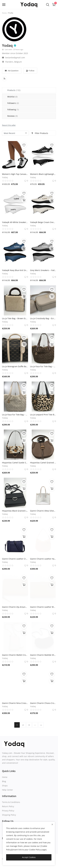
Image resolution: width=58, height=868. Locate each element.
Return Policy (8, 806)
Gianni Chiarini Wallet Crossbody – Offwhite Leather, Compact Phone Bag (15, 655)
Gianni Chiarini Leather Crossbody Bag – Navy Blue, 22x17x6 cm (15, 559)
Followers (13, 103)
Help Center (7, 790)
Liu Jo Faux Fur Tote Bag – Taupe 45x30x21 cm (43, 366)
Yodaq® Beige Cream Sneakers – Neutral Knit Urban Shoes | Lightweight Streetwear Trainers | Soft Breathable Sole (43, 222)
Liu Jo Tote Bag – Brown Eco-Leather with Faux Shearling (15, 318)
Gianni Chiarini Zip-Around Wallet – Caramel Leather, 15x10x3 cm (15, 607)
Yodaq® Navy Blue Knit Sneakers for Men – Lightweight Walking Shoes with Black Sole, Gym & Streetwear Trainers (15, 270)
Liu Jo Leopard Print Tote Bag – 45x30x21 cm (43, 415)
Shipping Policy (9, 815)
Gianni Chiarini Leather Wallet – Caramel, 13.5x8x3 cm (43, 607)
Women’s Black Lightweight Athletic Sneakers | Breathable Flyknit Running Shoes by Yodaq (43, 174)
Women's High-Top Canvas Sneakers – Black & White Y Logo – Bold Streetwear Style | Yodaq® (15, 174)
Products (14, 90)
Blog (4, 781)
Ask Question (12, 71)
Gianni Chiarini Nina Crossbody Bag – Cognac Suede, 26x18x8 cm (15, 703)
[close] (52, 824)
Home (4, 13)
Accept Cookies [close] (29, 857)
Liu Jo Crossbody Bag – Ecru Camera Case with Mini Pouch (43, 318)
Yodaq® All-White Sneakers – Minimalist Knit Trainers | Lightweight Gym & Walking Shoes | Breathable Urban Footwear (15, 222)
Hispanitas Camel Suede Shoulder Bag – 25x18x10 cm (15, 463)
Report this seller (9, 125)
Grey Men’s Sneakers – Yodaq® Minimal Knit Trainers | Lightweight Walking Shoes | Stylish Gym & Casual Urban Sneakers (43, 270)
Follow (30, 71)
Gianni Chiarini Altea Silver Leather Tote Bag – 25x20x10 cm (43, 511)
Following (13, 110)
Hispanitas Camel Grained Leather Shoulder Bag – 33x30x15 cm (43, 463)
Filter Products (40, 133)
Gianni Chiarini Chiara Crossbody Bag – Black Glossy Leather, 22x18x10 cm (43, 703)
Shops (5, 786)
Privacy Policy (8, 811)
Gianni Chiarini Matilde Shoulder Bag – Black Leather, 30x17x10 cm (43, 655)
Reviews (12, 116)
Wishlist (12, 97)
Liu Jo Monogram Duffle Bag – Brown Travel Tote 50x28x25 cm (15, 366)
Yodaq (7, 45)
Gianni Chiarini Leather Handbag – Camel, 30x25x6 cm (43, 559)
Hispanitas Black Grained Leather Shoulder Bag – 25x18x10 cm (15, 511)
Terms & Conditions (11, 802)
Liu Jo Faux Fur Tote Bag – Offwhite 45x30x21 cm (15, 415)
